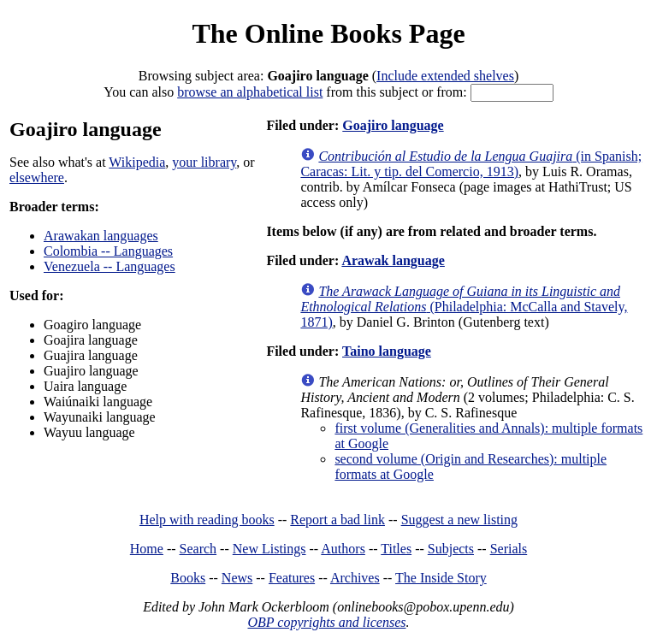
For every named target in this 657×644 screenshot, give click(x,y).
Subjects (451, 549)
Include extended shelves (445, 76)
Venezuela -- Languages (109, 266)
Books (188, 578)
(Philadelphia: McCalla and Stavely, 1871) (464, 307)
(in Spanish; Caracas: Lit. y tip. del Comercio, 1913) (471, 164)
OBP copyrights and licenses (326, 622)
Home (147, 549)
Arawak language (393, 260)
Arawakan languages (101, 236)
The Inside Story (441, 578)
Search (198, 549)
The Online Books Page (328, 33)
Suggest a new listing (459, 520)
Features (292, 578)
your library (204, 162)
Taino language (387, 351)
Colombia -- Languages (108, 251)
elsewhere (37, 177)
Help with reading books (207, 520)
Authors (343, 549)
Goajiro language (393, 125)
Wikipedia (137, 162)
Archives (355, 578)
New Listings (269, 549)
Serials (509, 549)
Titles (396, 549)
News (237, 578)
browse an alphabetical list (250, 92)
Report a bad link (337, 520)
